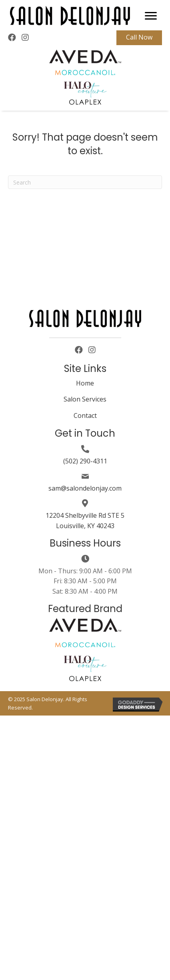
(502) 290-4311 (85, 461)
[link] (85, 385)
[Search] (85, 182)
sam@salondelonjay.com (85, 488)
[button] (151, 16)
